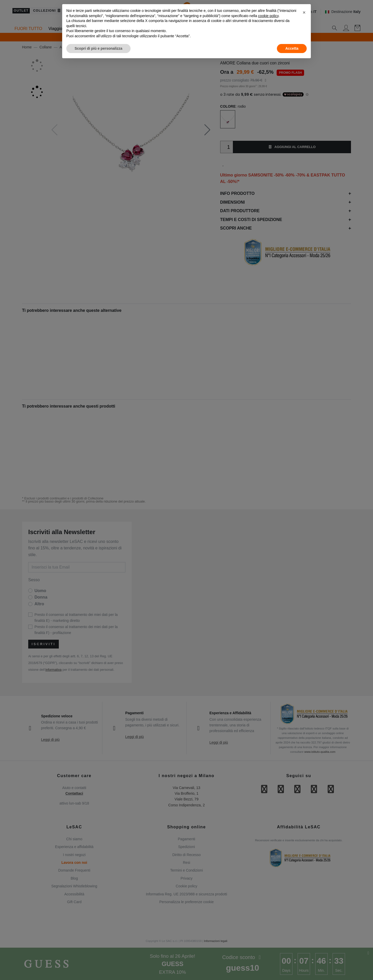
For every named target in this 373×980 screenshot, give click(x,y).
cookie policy (268, 16)
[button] (304, 12)
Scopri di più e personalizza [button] (98, 48)
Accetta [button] (292, 48)
